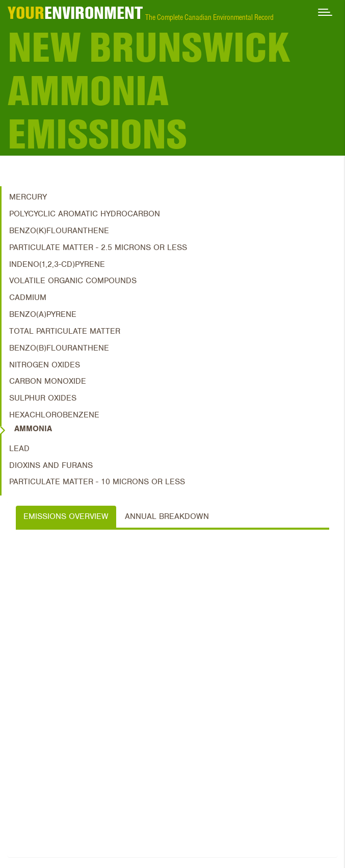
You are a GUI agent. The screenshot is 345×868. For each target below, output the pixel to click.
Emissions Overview (66, 516)
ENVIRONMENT (75, 13)
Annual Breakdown (167, 516)
